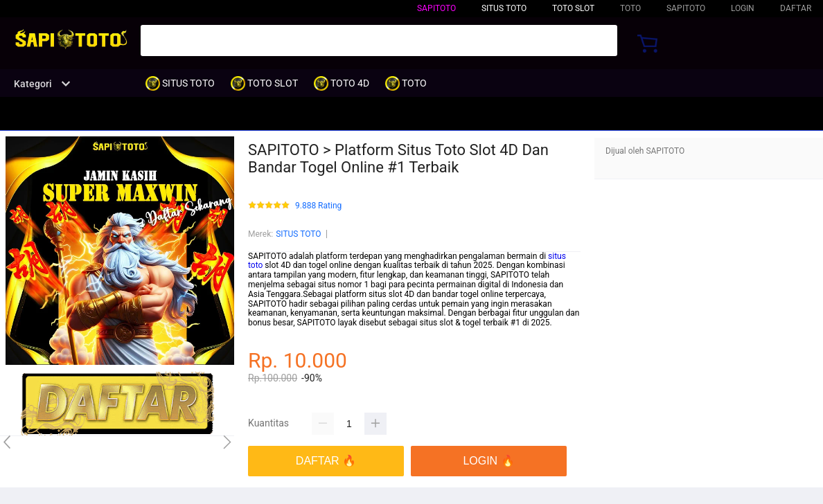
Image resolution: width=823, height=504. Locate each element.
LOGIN (743, 8)
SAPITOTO (436, 8)
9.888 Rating (318, 206)
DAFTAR (796, 8)
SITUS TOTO (298, 234)
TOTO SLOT (573, 8)
